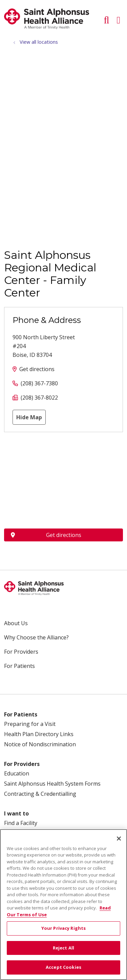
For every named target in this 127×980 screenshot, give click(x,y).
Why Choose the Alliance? (36, 637)
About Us (16, 623)
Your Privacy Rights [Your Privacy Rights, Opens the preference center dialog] (63, 928)
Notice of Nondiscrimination (40, 744)
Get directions (37, 369)
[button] (120, 18)
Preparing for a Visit (30, 724)
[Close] (119, 839)
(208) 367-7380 (39, 383)
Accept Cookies (63, 967)
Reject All (63, 948)
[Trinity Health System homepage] (47, 27)
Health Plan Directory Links (39, 734)
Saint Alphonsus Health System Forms (52, 784)
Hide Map (29, 417)
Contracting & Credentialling (40, 794)
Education (17, 773)
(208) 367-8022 (39, 398)
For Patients (19, 666)
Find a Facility (21, 823)
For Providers (21, 652)
